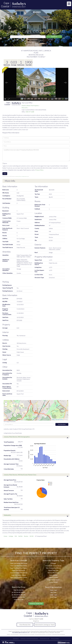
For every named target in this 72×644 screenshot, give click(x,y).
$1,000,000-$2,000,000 (19, 595)
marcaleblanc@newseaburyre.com (21, 632)
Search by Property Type (53, 560)
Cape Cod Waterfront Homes (19, 566)
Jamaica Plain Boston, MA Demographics (17, 437)
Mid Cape (53, 592)
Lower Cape (53, 595)
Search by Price (19, 587)
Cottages (53, 563)
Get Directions (62, 424)
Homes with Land (53, 570)
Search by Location (53, 587)
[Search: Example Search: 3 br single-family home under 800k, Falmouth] (28, 37)
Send (5, 174)
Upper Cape (53, 590)
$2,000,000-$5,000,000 (19, 592)
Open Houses (53, 575)
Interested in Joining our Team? (45, 625)
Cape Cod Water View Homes (19, 573)
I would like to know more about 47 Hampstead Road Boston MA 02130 (36, 155)
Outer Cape (53, 597)
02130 (32, 536)
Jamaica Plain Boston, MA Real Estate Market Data (20, 475)
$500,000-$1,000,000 (19, 597)
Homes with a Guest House (53, 566)
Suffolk (20, 536)
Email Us (4, 14)
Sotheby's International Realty (29, 639)
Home (5, 536)
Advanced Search (37, 40)
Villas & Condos (53, 577)
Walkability (7, 515)
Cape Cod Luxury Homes (19, 575)
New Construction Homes (53, 568)
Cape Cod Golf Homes (19, 570)
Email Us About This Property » (30, 105)
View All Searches (36, 604)
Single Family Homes (53, 580)
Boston (26, 536)
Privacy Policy (39, 170)
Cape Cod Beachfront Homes (19, 568)
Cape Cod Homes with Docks (19, 563)
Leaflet (53, 420)
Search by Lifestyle (19, 560)
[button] (54, 37)
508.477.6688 (11, 13)
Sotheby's (16, 639)
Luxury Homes (53, 582)
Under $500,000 (19, 600)
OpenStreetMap (59, 420)
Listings (11, 536)
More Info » (25, 108)
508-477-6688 (30, 112)
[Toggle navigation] (69, 4)
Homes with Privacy (53, 573)
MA (16, 536)
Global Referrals (45, 639)
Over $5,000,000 (19, 590)
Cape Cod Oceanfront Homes (19, 577)
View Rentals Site (25, 625)
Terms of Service (25, 176)
